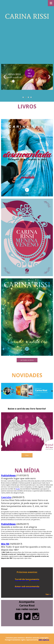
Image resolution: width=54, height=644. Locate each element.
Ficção (18, 489)
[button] (23, 97)
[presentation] (5, 77)
